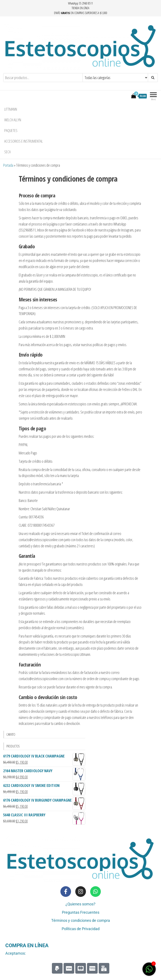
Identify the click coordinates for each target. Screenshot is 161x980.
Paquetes (11, 130)
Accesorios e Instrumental (24, 141)
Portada (8, 165)
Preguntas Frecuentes (81, 912)
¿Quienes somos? (80, 904)
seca (7, 152)
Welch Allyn (13, 120)
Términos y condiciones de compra (81, 920)
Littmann (11, 109)
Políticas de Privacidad (81, 929)
